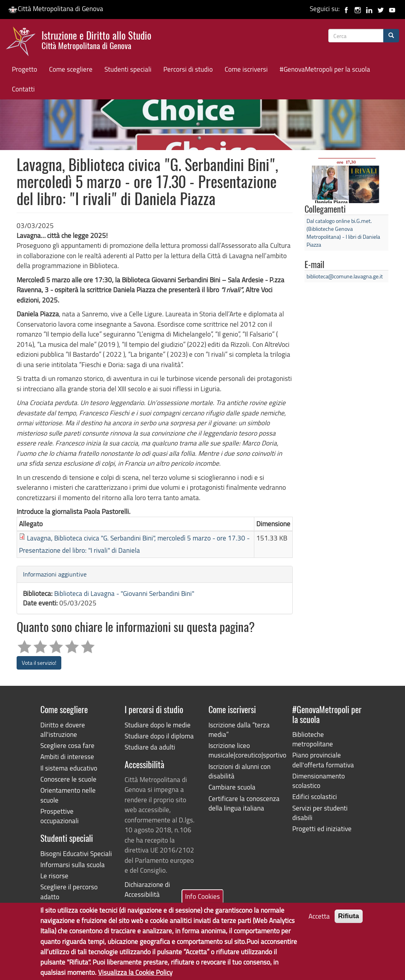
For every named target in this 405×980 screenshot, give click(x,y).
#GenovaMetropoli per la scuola (325, 69)
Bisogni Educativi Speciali (76, 853)
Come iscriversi (246, 69)
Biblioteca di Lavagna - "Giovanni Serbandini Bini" (124, 593)
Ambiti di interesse (67, 756)
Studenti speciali (128, 69)
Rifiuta (349, 923)
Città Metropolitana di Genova (56, 9)
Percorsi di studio (188, 69)
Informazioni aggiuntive (55, 574)
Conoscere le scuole (68, 779)
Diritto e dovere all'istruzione (63, 730)
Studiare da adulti (150, 747)
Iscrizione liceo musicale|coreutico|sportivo (244, 750)
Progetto (25, 69)
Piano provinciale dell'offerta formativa (323, 760)
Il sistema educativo (69, 768)
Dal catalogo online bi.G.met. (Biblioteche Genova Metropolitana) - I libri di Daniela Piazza (343, 233)
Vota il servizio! (39, 663)
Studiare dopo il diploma (159, 736)
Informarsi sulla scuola (73, 865)
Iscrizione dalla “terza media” (239, 730)
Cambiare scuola (232, 787)
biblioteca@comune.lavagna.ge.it (345, 276)
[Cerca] (391, 36)
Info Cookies (202, 903)
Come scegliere (71, 69)
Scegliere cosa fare (67, 745)
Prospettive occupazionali (60, 816)
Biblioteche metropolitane (313, 739)
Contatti (23, 89)
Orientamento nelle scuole (68, 795)
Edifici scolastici (315, 796)
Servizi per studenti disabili (320, 813)
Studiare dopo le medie (158, 725)
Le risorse (54, 876)
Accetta (319, 923)
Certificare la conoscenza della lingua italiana (244, 803)
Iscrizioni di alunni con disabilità (239, 771)
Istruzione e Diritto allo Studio (97, 39)
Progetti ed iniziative (322, 829)
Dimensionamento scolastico (319, 781)
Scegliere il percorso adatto (69, 892)
